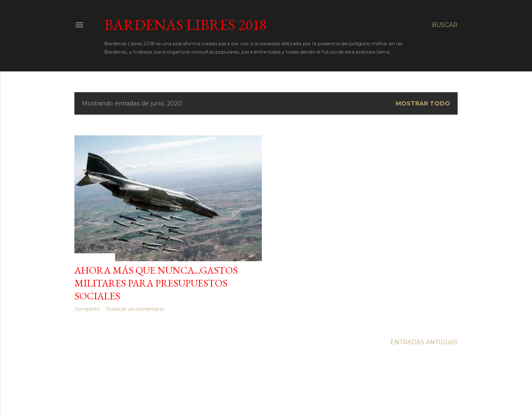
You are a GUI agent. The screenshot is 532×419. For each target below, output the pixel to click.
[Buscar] (445, 25)
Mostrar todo (423, 103)
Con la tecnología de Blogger (266, 393)
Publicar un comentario (135, 309)
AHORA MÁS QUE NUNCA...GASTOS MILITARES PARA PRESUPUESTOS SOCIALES (156, 283)
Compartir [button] (87, 309)
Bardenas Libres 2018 (185, 25)
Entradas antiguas (424, 342)
